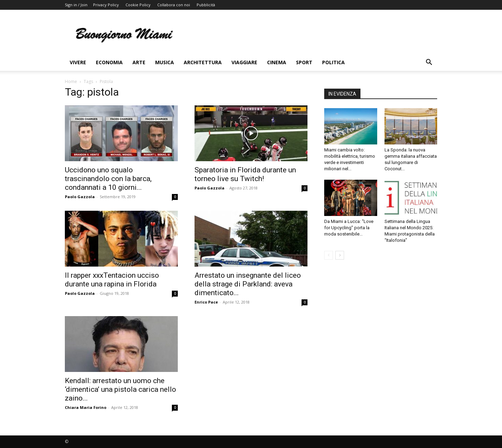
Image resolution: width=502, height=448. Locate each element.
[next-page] (340, 255)
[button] (429, 63)
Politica (333, 62)
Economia (109, 62)
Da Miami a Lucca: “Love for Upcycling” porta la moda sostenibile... (349, 228)
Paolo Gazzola (80, 197)
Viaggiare (244, 62)
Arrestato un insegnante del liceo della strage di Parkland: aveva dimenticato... (248, 284)
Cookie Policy (138, 5)
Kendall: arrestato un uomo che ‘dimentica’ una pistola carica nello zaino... (120, 389)
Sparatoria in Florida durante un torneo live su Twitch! (245, 174)
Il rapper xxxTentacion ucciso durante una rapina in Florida (112, 280)
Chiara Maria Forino (86, 407)
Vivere (78, 62)
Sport (304, 62)
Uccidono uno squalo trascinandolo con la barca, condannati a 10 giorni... (108, 179)
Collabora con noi (174, 5)
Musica (165, 62)
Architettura (203, 62)
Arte (139, 62)
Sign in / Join (76, 5)
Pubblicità (206, 5)
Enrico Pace (206, 302)
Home (71, 81)
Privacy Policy (106, 5)
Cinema (277, 62)
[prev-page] (329, 255)
